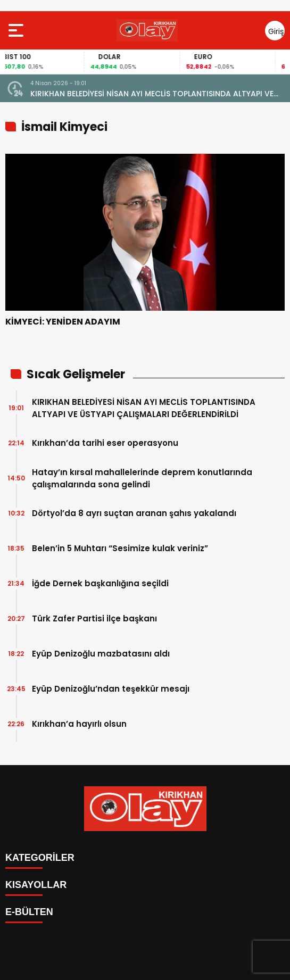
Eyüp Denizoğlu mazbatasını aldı (101, 654)
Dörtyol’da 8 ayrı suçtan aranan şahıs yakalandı (134, 513)
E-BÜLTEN (29, 912)
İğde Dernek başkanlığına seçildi (100, 583)
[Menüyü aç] (17, 30)
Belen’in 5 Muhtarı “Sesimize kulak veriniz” (120, 548)
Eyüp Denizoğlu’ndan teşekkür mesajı (111, 689)
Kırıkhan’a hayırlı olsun (79, 724)
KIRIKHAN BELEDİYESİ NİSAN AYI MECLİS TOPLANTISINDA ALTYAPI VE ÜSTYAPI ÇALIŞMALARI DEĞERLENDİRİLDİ (152, 94)
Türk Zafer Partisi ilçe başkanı (94, 618)
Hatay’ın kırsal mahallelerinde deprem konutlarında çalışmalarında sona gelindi (142, 478)
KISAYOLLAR (36, 885)
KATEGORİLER (40, 858)
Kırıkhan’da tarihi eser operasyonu (105, 443)
